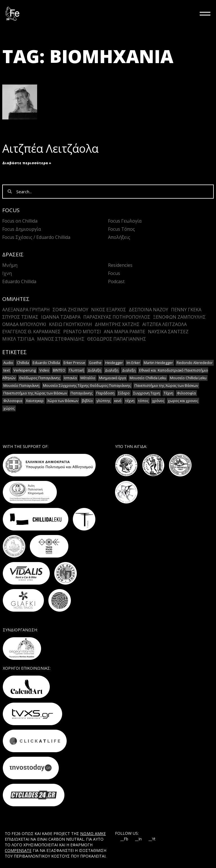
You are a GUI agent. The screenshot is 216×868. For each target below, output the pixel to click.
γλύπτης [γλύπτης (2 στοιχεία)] (103, 401)
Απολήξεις (119, 237)
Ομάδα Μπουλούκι (24, 324)
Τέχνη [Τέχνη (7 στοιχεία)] (168, 393)
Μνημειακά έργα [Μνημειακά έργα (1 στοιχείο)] (112, 378)
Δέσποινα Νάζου (148, 310)
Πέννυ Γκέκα (186, 310)
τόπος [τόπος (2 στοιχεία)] (143, 401)
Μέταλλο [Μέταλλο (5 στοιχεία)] (88, 378)
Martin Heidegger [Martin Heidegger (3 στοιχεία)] (158, 363)
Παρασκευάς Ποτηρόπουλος (117, 317)
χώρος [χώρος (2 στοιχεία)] (9, 408)
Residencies (120, 265)
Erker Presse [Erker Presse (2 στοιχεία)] (74, 363)
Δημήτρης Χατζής (117, 324)
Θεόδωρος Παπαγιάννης (117, 339)
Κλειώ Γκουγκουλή (70, 324)
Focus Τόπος (121, 229)
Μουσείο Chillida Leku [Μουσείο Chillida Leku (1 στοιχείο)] (188, 378)
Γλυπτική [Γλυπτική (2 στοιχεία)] (76, 370)
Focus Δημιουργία (22, 229)
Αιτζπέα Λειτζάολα (50, 148)
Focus (114, 273)
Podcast (116, 281)
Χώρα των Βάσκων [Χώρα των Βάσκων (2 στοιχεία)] (63, 401)
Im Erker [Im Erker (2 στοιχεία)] (133, 363)
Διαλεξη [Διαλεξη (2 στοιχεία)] (112, 370)
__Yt (152, 839)
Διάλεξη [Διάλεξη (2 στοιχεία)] (94, 370)
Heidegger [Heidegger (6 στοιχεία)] (114, 363)
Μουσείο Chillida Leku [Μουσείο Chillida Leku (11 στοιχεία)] (148, 378)
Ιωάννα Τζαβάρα (61, 317)
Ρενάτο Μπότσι (82, 332)
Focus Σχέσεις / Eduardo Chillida (36, 237)
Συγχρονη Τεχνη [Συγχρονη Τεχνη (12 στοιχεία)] (147, 393)
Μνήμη (10, 265)
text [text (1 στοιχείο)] (7, 370)
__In (138, 839)
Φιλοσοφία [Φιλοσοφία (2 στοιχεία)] (186, 393)
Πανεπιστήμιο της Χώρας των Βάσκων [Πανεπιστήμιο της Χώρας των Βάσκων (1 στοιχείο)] (166, 386)
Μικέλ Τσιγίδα (18, 339)
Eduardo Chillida (19, 281)
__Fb (124, 839)
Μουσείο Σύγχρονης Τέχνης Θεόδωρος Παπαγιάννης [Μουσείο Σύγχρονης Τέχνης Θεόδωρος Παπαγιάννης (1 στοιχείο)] (87, 386)
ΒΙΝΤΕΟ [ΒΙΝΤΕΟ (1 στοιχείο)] (59, 370)
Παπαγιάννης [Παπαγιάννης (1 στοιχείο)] (82, 393)
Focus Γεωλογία (125, 221)
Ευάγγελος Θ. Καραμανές (31, 332)
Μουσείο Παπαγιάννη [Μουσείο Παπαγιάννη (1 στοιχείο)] (21, 386)
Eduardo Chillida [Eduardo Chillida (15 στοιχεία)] (46, 363)
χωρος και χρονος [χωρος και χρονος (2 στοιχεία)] (183, 401)
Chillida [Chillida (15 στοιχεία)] (23, 363)
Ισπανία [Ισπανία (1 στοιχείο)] (70, 378)
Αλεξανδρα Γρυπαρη (26, 310)
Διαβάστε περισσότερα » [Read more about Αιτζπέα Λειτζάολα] (27, 163)
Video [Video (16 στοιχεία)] (44, 370)
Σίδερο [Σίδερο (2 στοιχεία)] (124, 393)
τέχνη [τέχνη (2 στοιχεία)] (130, 401)
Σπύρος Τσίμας (20, 317)
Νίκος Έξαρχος (109, 310)
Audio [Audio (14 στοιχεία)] (8, 363)
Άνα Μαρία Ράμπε (124, 332)
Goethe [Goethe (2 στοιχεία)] (95, 363)
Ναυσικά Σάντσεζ (168, 332)
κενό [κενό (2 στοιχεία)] (118, 401)
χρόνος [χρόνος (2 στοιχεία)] (158, 401)
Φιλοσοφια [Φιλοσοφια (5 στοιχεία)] (13, 401)
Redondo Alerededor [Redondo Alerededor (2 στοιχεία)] (195, 363)
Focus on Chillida (20, 221)
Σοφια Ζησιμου (70, 310)
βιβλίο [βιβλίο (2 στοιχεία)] (87, 401)
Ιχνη (7, 273)
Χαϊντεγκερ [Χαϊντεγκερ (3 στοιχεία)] (35, 401)
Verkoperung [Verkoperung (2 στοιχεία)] (25, 370)
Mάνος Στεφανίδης (61, 339)
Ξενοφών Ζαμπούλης (179, 317)
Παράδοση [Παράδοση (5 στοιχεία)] (105, 393)
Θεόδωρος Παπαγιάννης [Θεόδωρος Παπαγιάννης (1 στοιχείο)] (40, 378)
